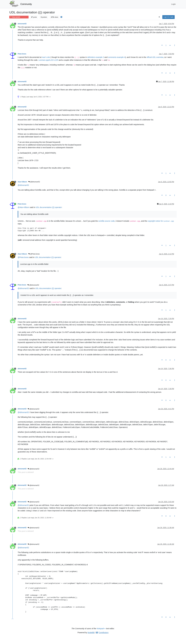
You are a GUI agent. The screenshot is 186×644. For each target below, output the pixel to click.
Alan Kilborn (22, 182)
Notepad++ (101, 629)
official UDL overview (155, 57)
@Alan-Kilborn (24, 207)
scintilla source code (107, 221)
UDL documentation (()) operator (49, 207)
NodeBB (91, 633)
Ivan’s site (46, 57)
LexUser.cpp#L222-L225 (48, 60)
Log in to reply (168, 17)
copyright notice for (161, 221)
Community (26, 4)
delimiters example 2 (96, 57)
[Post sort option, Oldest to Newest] (159, 17)
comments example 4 (117, 57)
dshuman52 (22, 24)
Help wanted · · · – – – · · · (19, 17)
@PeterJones (34, 254)
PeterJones (22, 54)
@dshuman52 (34, 182)
